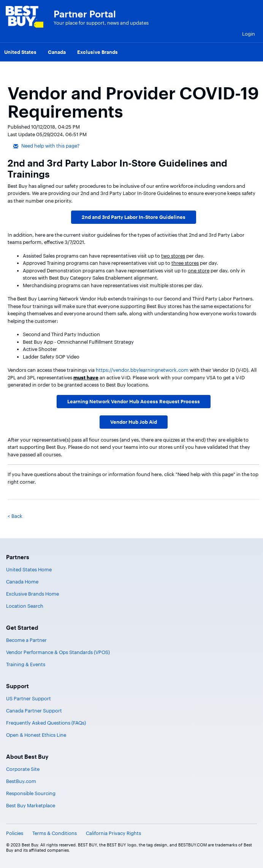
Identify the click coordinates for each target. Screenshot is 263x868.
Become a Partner (26, 640)
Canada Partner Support (34, 711)
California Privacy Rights (113, 833)
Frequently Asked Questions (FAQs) (46, 723)
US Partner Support (29, 698)
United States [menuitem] (20, 52)
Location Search (25, 606)
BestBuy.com (21, 781)
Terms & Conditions (55, 833)
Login (249, 34)
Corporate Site (23, 769)
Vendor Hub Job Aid (134, 422)
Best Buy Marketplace (31, 805)
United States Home (29, 569)
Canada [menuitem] (57, 52)
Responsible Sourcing (31, 793)
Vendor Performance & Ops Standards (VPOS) (58, 652)
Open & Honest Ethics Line (36, 735)
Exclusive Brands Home (32, 594)
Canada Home (22, 582)
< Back (15, 516)
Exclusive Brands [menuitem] (97, 52)
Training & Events (26, 664)
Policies (15, 833)
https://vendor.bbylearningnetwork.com (142, 370)
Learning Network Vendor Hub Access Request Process (134, 401)
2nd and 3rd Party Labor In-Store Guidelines (134, 217)
